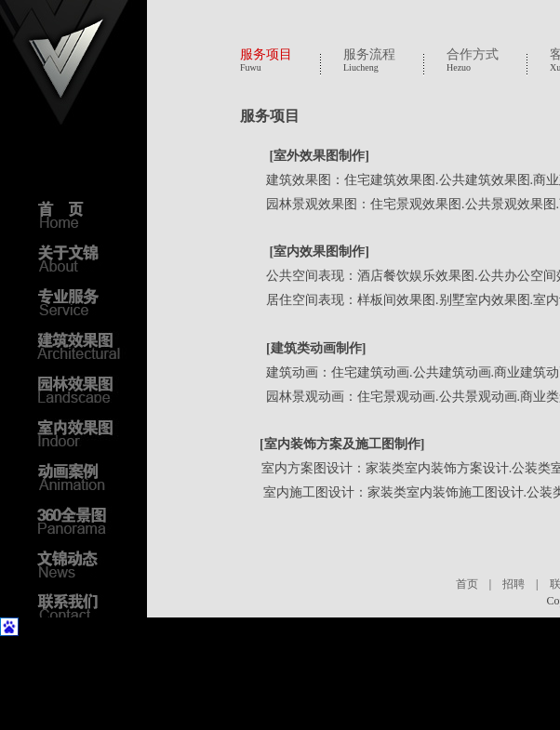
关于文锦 (84, 258)
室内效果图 (84, 432)
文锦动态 (84, 564)
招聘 (513, 584)
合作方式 (473, 54)
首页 (467, 584)
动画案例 (84, 476)
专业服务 (84, 301)
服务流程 (369, 54)
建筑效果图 (84, 345)
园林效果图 (84, 389)
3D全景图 (84, 520)
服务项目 (266, 54)
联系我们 (84, 607)
